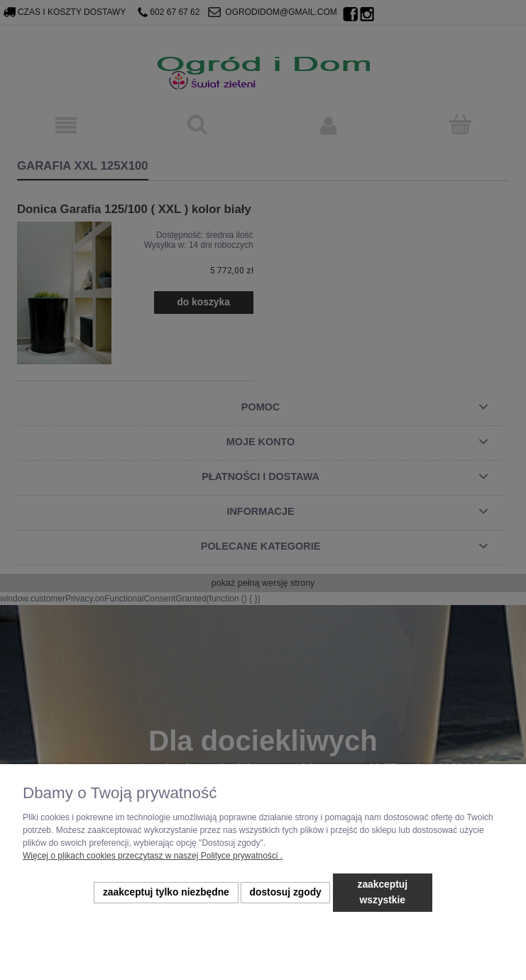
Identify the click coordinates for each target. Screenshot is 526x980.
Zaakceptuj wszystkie (383, 892)
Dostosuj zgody (286, 892)
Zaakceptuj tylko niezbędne (166, 892)
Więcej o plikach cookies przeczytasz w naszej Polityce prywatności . (153, 856)
